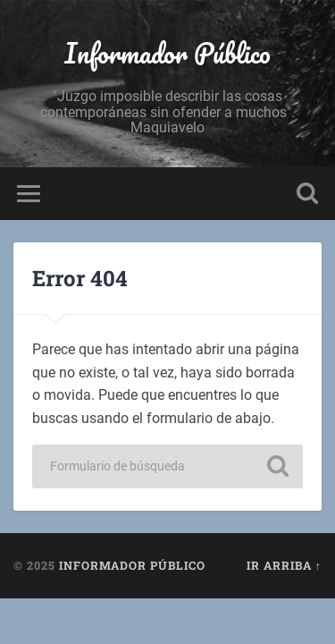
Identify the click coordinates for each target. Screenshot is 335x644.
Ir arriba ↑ (284, 565)
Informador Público (167, 53)
